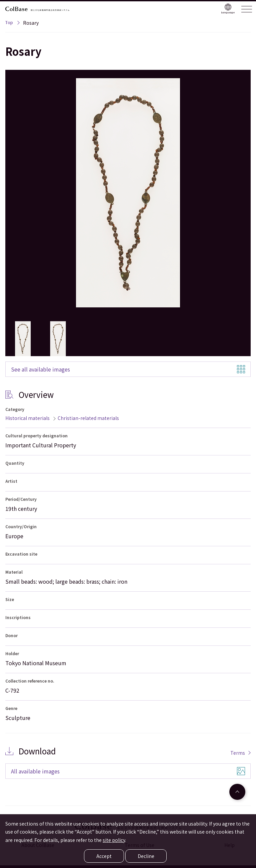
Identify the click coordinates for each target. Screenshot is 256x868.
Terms (238, 753)
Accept (104, 856)
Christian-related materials (88, 418)
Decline (146, 856)
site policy (114, 840)
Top (9, 23)
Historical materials (27, 418)
